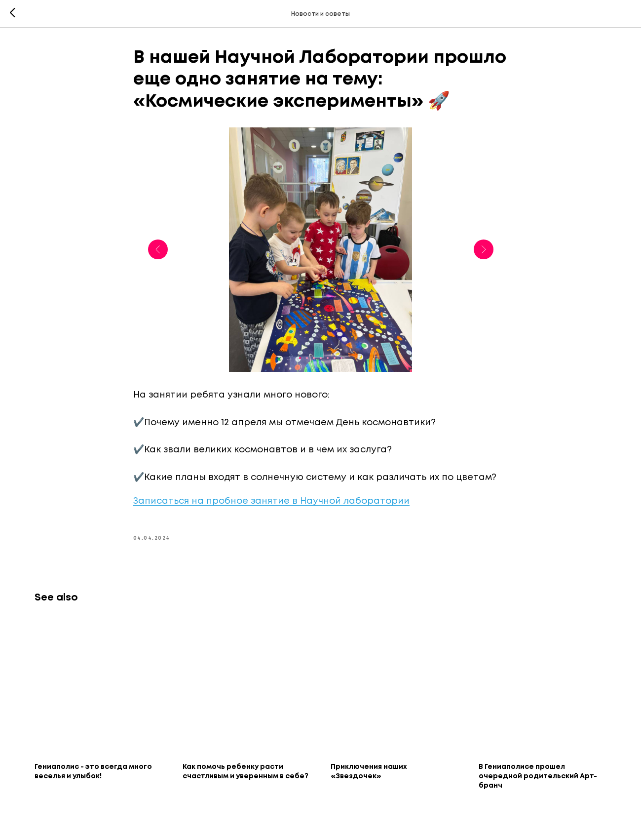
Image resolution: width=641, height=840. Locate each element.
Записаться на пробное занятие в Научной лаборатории (271, 501)
